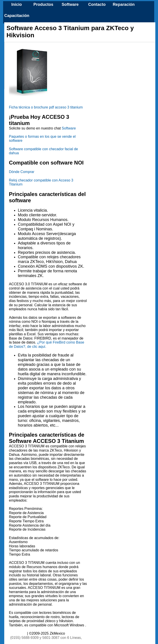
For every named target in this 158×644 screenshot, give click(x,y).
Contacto (97, 4)
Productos (43, 4)
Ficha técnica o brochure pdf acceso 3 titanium (46, 107)
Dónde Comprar (22, 172)
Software (70, 4)
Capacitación (17, 16)
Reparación (124, 4)
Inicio (17, 4)
